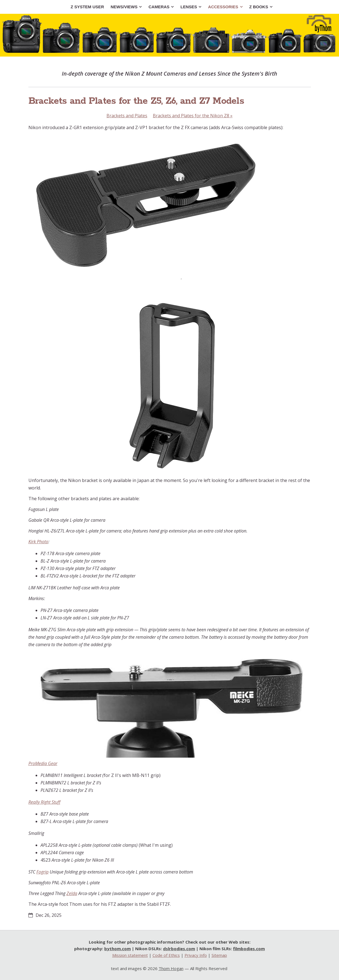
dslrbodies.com (179, 949)
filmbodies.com (249, 949)
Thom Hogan (171, 968)
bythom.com (118, 949)
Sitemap (219, 955)
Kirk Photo (38, 542)
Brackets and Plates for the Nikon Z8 (193, 116)
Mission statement (130, 955)
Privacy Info (196, 955)
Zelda (72, 893)
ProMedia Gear (43, 763)
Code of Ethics (166, 955)
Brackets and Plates (127, 116)
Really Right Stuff (44, 802)
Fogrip (42, 872)
